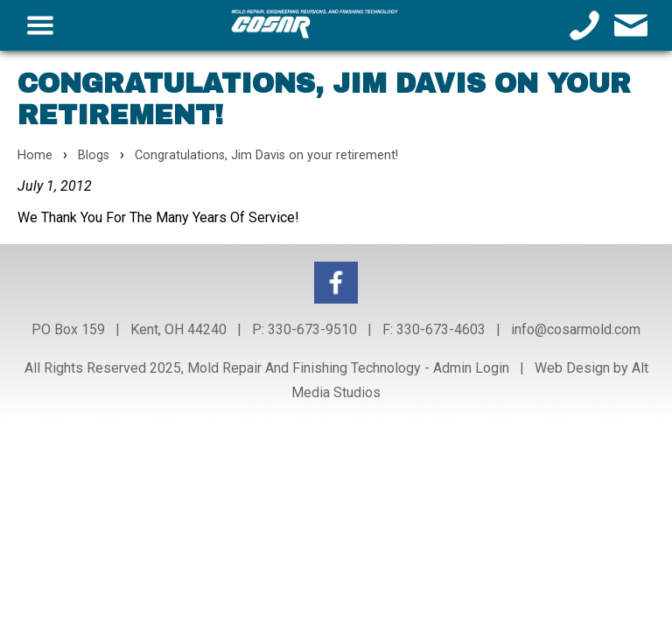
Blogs (94, 155)
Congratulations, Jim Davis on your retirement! (266, 155)
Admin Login (471, 368)
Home (35, 155)
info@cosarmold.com (576, 329)
